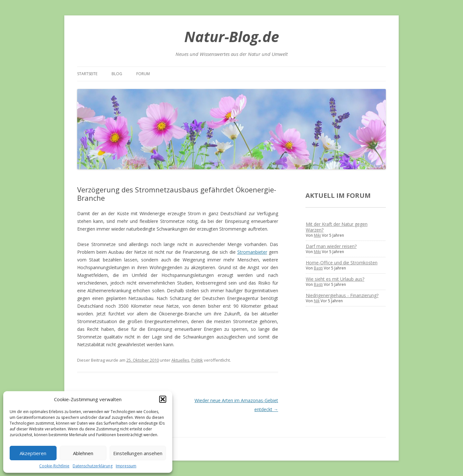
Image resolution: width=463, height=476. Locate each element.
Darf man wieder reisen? (331, 246)
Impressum (126, 466)
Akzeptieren (33, 453)
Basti (318, 268)
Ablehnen (83, 453)
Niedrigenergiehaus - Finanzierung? (342, 295)
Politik (197, 360)
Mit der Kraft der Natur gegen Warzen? (337, 227)
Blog (117, 74)
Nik (317, 301)
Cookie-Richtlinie (54, 466)
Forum (143, 74)
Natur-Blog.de (232, 36)
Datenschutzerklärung (93, 466)
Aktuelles (180, 360)
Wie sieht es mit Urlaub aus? (335, 279)
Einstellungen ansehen (138, 453)
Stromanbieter (252, 252)
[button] (163, 399)
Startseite (87, 74)
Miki (317, 235)
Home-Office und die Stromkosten (342, 263)
